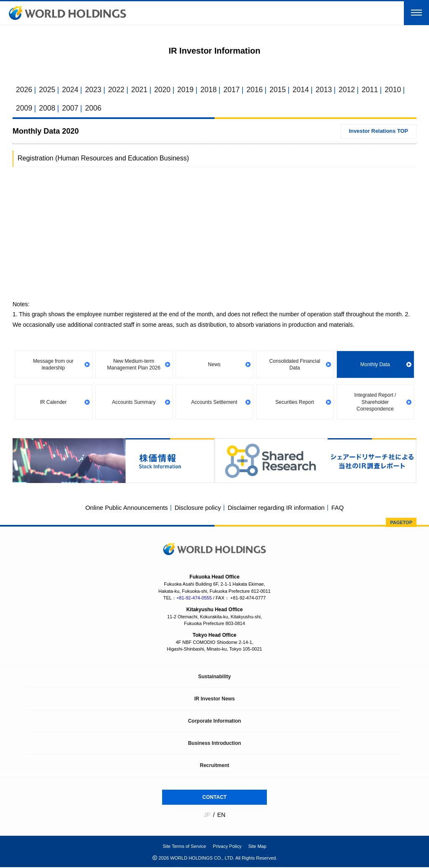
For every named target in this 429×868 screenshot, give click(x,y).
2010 (400, 90)
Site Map (257, 847)
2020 (165, 90)
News (214, 365)
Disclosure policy (198, 509)
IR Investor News (215, 700)
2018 (212, 90)
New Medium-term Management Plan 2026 (134, 365)
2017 (235, 90)
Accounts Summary (134, 403)
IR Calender (54, 403)
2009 (24, 108)
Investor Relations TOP (378, 132)
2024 (71, 90)
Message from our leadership (54, 365)
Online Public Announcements (125, 509)
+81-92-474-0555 (194, 599)
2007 (71, 108)
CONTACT (214, 798)
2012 (353, 90)
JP (207, 816)
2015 (283, 90)
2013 (330, 90)
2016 (259, 90)
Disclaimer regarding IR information (277, 509)
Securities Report (295, 403)
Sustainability (214, 677)
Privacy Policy (227, 847)
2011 (377, 90)
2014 (306, 90)
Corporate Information (215, 722)
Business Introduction (215, 744)
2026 (24, 90)
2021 (142, 90)
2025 (48, 90)
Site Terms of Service (184, 847)
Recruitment (214, 766)
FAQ (339, 509)
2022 (118, 90)
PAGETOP (401, 523)
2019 (189, 90)
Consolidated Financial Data (295, 365)
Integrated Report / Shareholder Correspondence (375, 403)
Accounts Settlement (214, 403)
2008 (48, 108)
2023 (95, 90)
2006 (95, 108)
